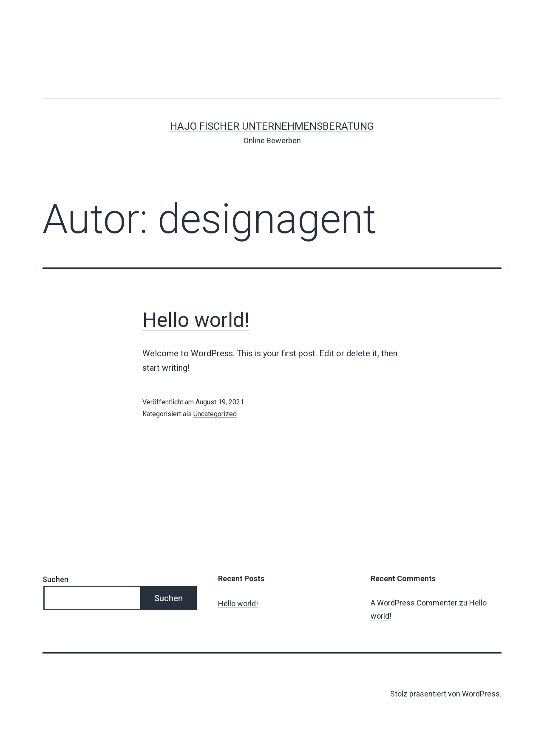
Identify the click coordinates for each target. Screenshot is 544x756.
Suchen (55, 579)
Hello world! (196, 320)
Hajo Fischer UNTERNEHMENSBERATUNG (272, 126)
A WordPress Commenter (414, 603)
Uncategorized (215, 414)
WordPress (481, 694)
